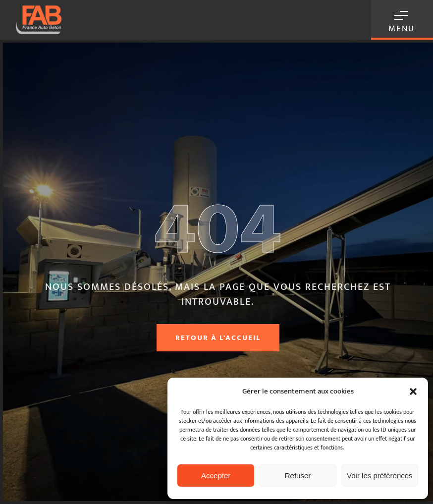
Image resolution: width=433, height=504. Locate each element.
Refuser (298, 476)
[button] (413, 392)
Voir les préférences (380, 476)
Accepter (216, 476)
